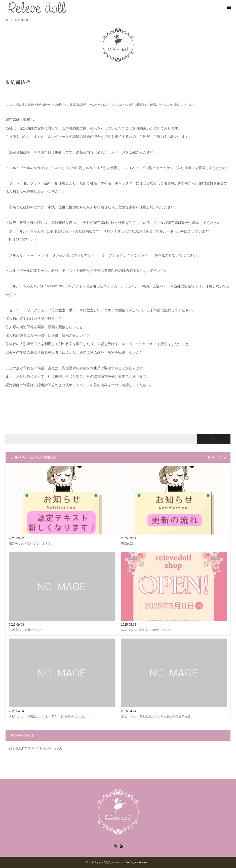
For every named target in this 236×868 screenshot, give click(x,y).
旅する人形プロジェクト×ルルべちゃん (36, 748)
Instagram (114, 846)
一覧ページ (213, 457)
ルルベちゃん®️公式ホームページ (107, 862)
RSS (122, 846)
